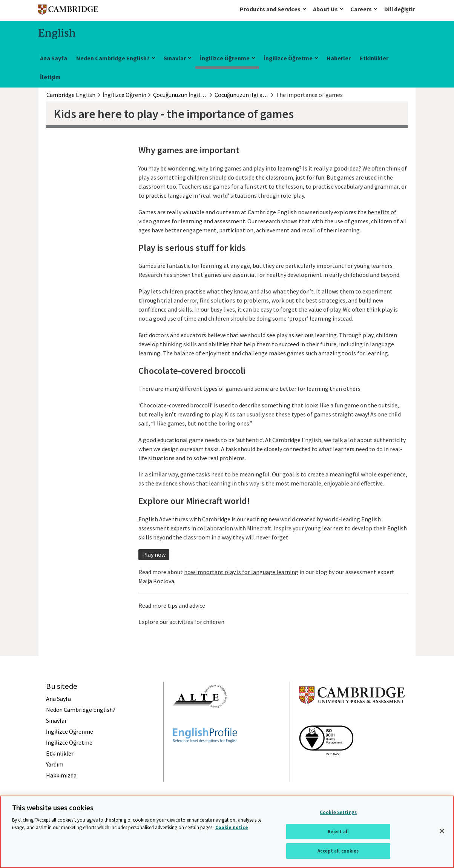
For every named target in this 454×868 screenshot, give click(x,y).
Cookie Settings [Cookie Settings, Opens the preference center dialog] (338, 812)
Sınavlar (175, 58)
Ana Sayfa (54, 58)
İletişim (50, 77)
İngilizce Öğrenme (225, 58)
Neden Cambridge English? (113, 58)
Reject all (338, 832)
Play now (154, 555)
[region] (227, 832)
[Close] (442, 831)
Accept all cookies (338, 851)
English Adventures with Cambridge (184, 519)
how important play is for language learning (241, 572)
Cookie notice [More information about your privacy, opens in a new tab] (232, 827)
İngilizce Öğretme (288, 58)
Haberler (339, 58)
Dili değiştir (400, 9)
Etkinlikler (374, 58)
